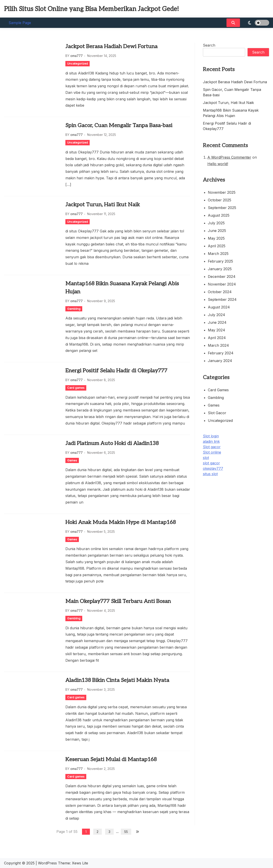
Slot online (212, 452)
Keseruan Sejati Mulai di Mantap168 (111, 759)
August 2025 (219, 215)
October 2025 (220, 200)
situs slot (210, 474)
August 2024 (219, 307)
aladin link (211, 441)
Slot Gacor (217, 413)
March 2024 (218, 345)
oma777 (77, 56)
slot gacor (211, 463)
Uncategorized (78, 63)
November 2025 (222, 192)
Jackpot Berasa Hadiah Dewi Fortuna (111, 46)
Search (209, 45)
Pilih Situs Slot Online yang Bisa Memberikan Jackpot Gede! (91, 9)
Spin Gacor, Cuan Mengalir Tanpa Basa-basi (119, 125)
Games (72, 460)
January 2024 (220, 361)
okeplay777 (213, 468)
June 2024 (217, 322)
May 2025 (216, 238)
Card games (76, 388)
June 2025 (217, 231)
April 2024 (217, 338)
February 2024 (221, 353)
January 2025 (220, 269)
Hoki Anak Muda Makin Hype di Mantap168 (121, 522)
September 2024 (222, 299)
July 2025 (216, 223)
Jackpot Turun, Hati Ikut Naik (103, 205)
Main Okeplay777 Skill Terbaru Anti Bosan (118, 601)
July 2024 (216, 315)
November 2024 (222, 284)
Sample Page (20, 23)
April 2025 (217, 246)
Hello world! (218, 164)
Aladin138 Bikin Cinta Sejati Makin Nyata (117, 680)
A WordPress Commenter (229, 157)
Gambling (74, 309)
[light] (256, 23)
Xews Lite (80, 863)
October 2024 (220, 292)
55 (126, 832)
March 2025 (218, 254)
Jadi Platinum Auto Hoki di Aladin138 (112, 443)
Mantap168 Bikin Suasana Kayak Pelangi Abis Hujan (122, 288)
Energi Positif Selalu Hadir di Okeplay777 (116, 371)
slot (206, 458)
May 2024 (216, 330)
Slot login (211, 436)
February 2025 (220, 261)
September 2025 (222, 208)
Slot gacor (212, 447)
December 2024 (222, 277)
